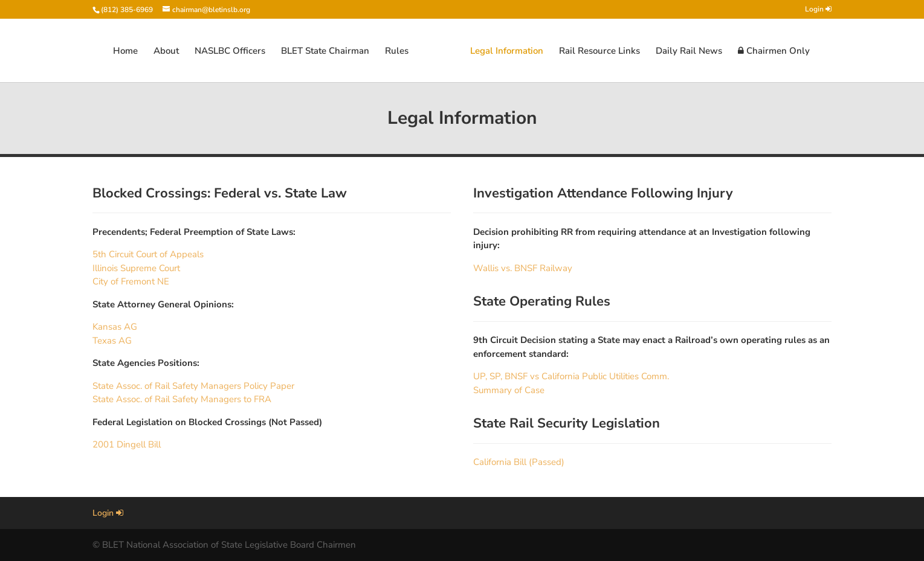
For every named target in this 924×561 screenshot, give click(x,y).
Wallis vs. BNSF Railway (523, 268)
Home (125, 52)
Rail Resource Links (599, 52)
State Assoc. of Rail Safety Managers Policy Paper (193, 386)
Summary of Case (509, 390)
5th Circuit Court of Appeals (148, 254)
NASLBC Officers (230, 52)
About (166, 52)
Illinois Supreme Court (136, 268)
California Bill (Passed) (519, 462)
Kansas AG (115, 327)
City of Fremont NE (131, 281)
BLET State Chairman (325, 52)
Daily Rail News (689, 52)
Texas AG (112, 341)
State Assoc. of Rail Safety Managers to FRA (182, 399)
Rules (397, 52)
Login (818, 10)
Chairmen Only (774, 51)
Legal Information (507, 52)
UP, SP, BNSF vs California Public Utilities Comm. (571, 376)
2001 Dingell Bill (127, 444)
